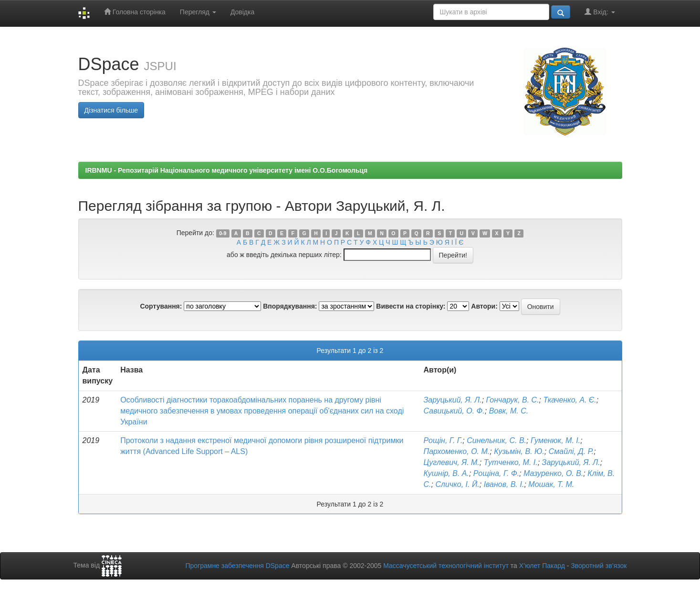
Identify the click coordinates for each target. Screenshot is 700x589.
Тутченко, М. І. (511, 462)
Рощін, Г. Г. (443, 440)
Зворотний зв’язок (599, 566)
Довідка (242, 12)
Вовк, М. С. (509, 411)
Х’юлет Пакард (542, 566)
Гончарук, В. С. (513, 400)
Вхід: (600, 12)
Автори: (484, 306)
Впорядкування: (290, 306)
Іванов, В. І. (504, 484)
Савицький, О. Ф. (454, 411)
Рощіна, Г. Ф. (496, 473)
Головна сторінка (135, 12)
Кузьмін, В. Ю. (519, 451)
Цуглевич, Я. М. (452, 462)
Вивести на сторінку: (411, 306)
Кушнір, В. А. (446, 473)
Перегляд (198, 12)
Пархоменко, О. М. (457, 451)
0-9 (223, 233)
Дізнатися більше (111, 110)
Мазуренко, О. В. (553, 473)
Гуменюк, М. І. (555, 440)
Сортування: (161, 306)
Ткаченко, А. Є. (570, 400)
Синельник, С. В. (496, 440)
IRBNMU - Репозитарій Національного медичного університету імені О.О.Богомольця (227, 170)
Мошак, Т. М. (551, 484)
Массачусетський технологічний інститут (446, 566)
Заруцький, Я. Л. (453, 400)
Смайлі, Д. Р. (571, 451)
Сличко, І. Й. (457, 484)
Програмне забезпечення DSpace (237, 566)
